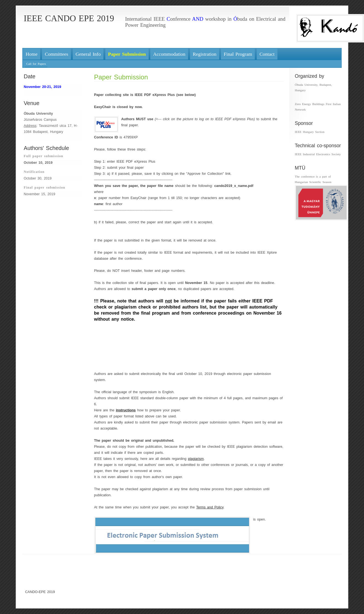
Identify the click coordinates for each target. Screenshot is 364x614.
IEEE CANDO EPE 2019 (69, 18)
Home (32, 54)
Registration (205, 54)
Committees (56, 54)
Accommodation (169, 54)
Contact (267, 54)
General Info (88, 54)
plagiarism (196, 459)
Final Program (238, 54)
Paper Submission (121, 77)
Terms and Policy (210, 507)
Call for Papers (36, 64)
